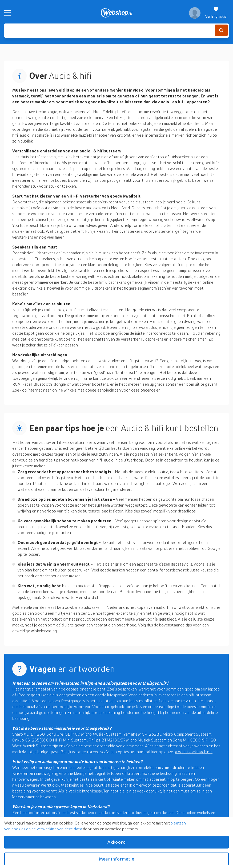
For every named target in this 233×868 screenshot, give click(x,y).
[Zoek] (221, 30)
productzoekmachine (193, 752)
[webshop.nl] (116, 13)
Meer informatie (116, 859)
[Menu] (7, 13)
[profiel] (195, 13)
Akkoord (116, 842)
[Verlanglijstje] (216, 13)
